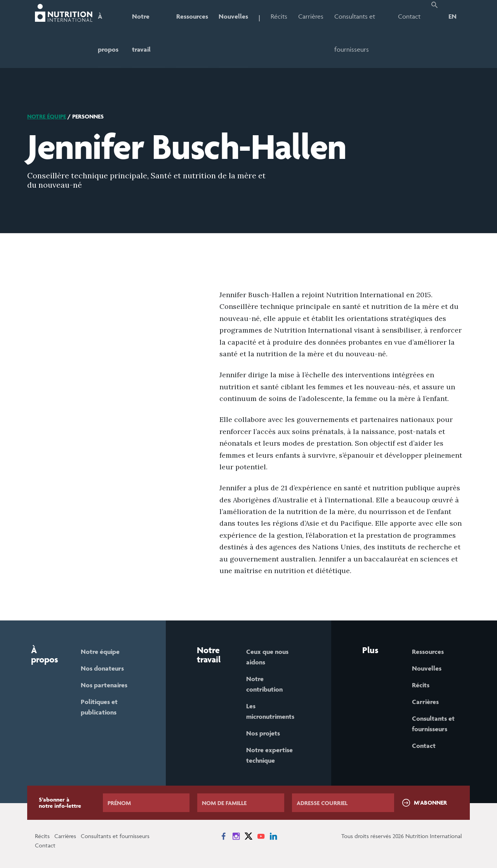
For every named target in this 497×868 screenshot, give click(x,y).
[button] (434, 34)
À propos (108, 33)
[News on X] (248, 836)
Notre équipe (47, 116)
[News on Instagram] (236, 836)
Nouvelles (234, 16)
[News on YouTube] (261, 836)
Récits (279, 16)
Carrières (311, 16)
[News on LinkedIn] (273, 836)
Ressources (192, 16)
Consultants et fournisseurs (355, 33)
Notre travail (141, 33)
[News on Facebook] (224, 836)
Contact (409, 16)
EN (453, 16)
